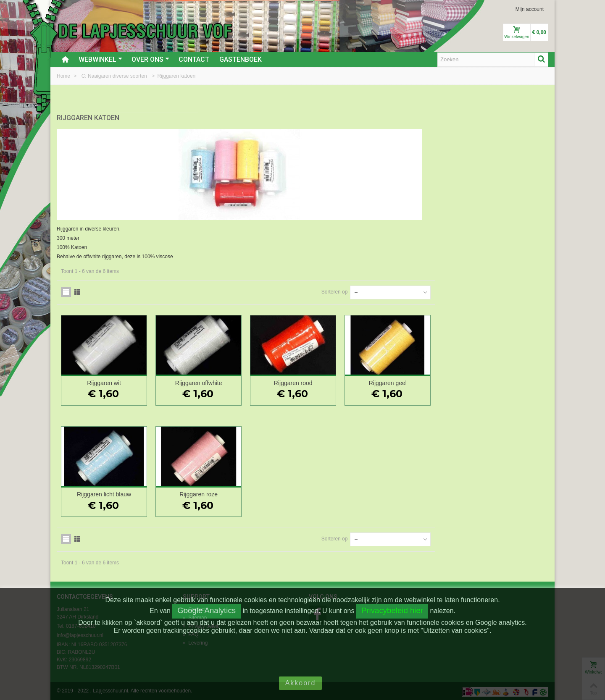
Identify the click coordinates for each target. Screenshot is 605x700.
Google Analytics (206, 610)
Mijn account (530, 9)
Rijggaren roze (320, 493)
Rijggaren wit (228, 381)
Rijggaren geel (502, 381)
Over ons (150, 59)
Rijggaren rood (411, 381)
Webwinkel (100, 59)
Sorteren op (448, 290)
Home (64, 76)
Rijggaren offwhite (320, 381)
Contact (194, 59)
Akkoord (301, 683)
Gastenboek (241, 59)
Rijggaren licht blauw (228, 493)
